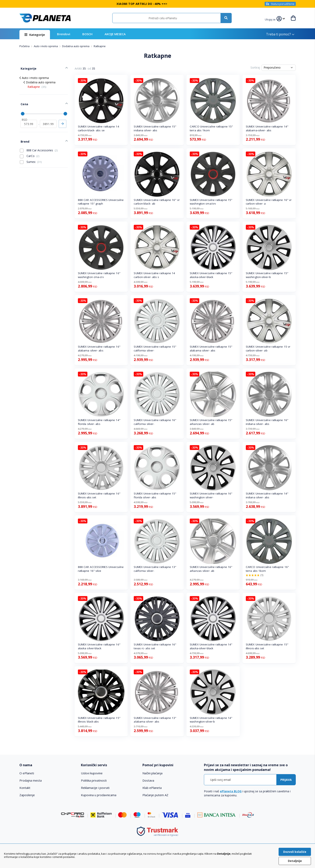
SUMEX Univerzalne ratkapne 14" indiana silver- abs (267, 495)
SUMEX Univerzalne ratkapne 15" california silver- (155, 349)
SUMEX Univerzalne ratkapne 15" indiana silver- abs (155, 128)
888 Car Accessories (39, 143)
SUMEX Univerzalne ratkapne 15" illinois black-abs (99, 720)
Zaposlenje (27, 795)
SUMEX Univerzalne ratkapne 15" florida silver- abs (155, 495)
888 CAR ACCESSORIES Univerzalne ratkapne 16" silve (101, 569)
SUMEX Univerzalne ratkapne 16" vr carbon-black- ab (157, 202)
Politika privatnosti (94, 780)
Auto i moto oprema (46, 46)
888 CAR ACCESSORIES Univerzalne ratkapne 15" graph (101, 202)
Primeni (63, 119)
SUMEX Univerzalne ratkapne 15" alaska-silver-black (211, 275)
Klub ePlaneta (152, 788)
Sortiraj (255, 67)
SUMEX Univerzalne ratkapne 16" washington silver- (211, 495)
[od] (29, 119)
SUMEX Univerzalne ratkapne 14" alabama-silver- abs (267, 128)
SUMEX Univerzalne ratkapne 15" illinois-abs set (267, 646)
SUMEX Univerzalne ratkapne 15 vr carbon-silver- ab (268, 349)
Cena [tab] (23, 101)
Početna (25, 46)
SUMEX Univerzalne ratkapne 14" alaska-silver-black (211, 646)
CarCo (30, 149)
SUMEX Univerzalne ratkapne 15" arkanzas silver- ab (211, 422)
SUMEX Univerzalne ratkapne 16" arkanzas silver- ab (211, 569)
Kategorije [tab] (27, 67)
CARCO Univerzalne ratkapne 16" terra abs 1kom (267, 569)
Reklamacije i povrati (95, 788)
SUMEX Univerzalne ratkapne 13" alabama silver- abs (155, 720)
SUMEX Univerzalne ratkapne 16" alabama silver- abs (99, 349)
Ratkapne (37, 85)
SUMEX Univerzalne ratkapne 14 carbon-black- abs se (99, 128)
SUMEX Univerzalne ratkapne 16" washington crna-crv (99, 275)
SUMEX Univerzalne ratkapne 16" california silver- (155, 422)
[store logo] (45, 18)
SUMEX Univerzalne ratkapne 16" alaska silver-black (99, 646)
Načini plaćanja (152, 773)
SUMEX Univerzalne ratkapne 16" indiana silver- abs (267, 422)
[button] (271, 19)
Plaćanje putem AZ (155, 795)
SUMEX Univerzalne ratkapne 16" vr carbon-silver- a (269, 202)
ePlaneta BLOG (231, 791)
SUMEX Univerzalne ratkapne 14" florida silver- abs (99, 422)
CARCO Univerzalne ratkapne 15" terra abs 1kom (211, 128)
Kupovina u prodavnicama (99, 795)
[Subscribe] (286, 780)
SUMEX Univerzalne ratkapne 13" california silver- (155, 569)
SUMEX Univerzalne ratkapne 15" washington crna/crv (211, 202)
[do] (48, 119)
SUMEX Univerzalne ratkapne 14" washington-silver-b (211, 720)
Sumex (31, 155)
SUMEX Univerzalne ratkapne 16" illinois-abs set (99, 495)
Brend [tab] (24, 135)
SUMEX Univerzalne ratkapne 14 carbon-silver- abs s (154, 275)
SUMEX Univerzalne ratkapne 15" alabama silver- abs (211, 349)
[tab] (47, 765)
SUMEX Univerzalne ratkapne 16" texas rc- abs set (155, 646)
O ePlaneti (27, 773)
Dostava (148, 780)
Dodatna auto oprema (76, 46)
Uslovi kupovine (92, 773)
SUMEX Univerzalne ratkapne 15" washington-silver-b (267, 275)
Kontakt (25, 788)
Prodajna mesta (31, 780)
